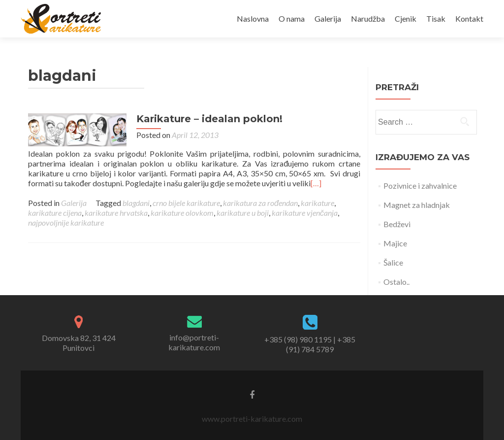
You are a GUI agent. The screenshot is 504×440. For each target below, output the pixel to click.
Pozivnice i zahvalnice (420, 186)
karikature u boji (243, 213)
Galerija (328, 18)
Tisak (436, 18)
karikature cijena (55, 213)
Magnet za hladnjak (417, 205)
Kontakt (469, 18)
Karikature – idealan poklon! (209, 119)
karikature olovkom (182, 213)
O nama (292, 18)
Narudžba (368, 18)
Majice (395, 243)
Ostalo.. (396, 282)
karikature (317, 203)
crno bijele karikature (186, 203)
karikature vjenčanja (305, 213)
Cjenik (406, 18)
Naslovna (253, 18)
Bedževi (397, 224)
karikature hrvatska (116, 213)
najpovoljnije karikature (66, 222)
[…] (316, 183)
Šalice (393, 262)
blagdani (136, 203)
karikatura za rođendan (260, 203)
